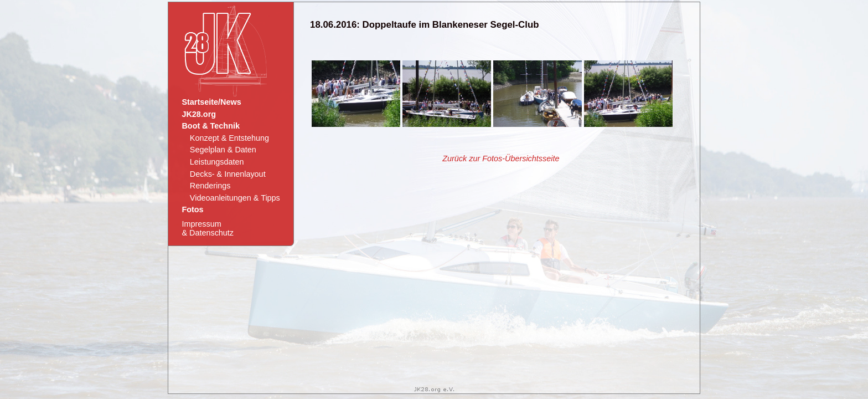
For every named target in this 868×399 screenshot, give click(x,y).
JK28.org (199, 114)
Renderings (210, 186)
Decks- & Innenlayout (228, 174)
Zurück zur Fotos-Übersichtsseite (501, 158)
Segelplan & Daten (223, 150)
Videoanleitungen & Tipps (235, 198)
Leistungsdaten (217, 162)
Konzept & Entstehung (229, 138)
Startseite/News (211, 102)
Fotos (192, 209)
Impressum (207, 228)
